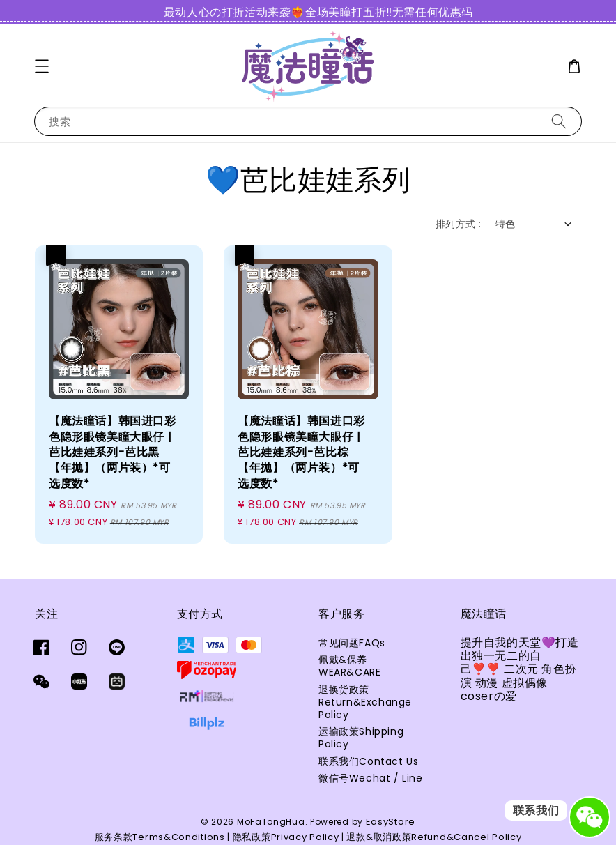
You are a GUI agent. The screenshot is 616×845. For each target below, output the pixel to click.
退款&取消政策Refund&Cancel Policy (434, 837)
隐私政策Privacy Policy (286, 837)
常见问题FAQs (352, 643)
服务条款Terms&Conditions (160, 837)
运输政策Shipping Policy (361, 738)
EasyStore (391, 822)
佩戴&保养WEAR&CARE (349, 666)
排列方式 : (458, 224)
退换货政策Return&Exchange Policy (365, 702)
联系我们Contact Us (368, 761)
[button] (42, 66)
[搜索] (559, 121)
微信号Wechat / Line (371, 778)
